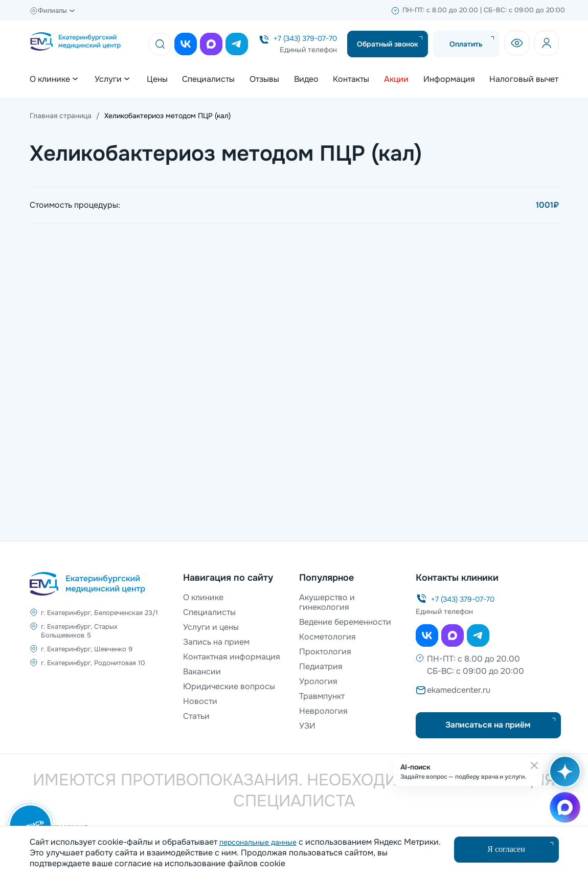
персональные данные (258, 842)
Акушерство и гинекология (327, 602)
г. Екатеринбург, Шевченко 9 (87, 649)
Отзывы (264, 79)
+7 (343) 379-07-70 (305, 38)
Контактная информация (232, 657)
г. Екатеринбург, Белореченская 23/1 (99, 613)
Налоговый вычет (524, 79)
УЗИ (307, 726)
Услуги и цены (211, 627)
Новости (200, 701)
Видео (306, 79)
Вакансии (202, 672)
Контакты (351, 79)
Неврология (323, 711)
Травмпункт (322, 696)
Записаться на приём (488, 725)
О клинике (203, 597)
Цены (157, 79)
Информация (449, 79)
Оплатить (466, 44)
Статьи (196, 716)
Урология (318, 681)
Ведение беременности (345, 622)
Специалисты (208, 79)
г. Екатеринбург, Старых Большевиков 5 (79, 631)
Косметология (327, 637)
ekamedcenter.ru (459, 690)
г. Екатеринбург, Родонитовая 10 (93, 663)
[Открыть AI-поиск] (563, 777)
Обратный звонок (388, 44)
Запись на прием (216, 642)
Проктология (325, 652)
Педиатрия (321, 666)
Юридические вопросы (229, 686)
